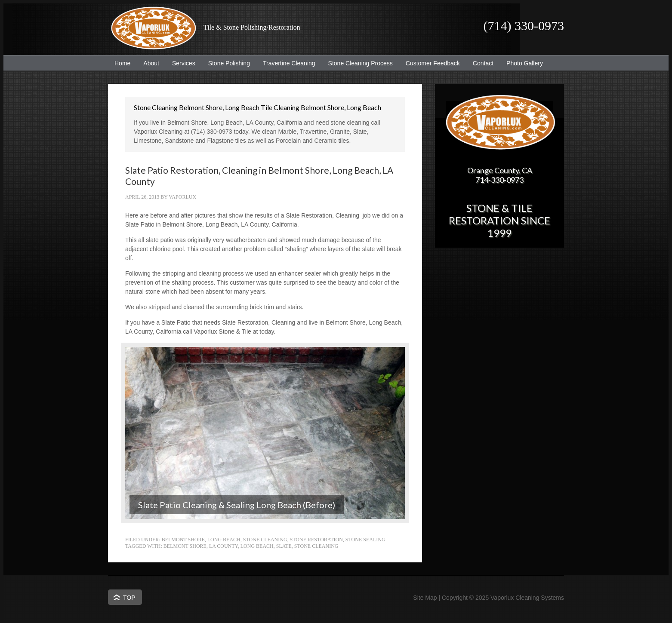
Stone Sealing (365, 540)
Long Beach (257, 546)
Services (180, 63)
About (148, 63)
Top (129, 598)
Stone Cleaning (265, 540)
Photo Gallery (525, 63)
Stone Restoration (316, 540)
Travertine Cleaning (286, 63)
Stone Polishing (229, 63)
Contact (483, 63)
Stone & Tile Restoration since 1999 (499, 220)
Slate (284, 546)
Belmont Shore (185, 546)
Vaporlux (182, 197)
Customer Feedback (430, 63)
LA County (223, 546)
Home (122, 63)
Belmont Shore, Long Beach (201, 540)
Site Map (425, 598)
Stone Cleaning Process (357, 63)
